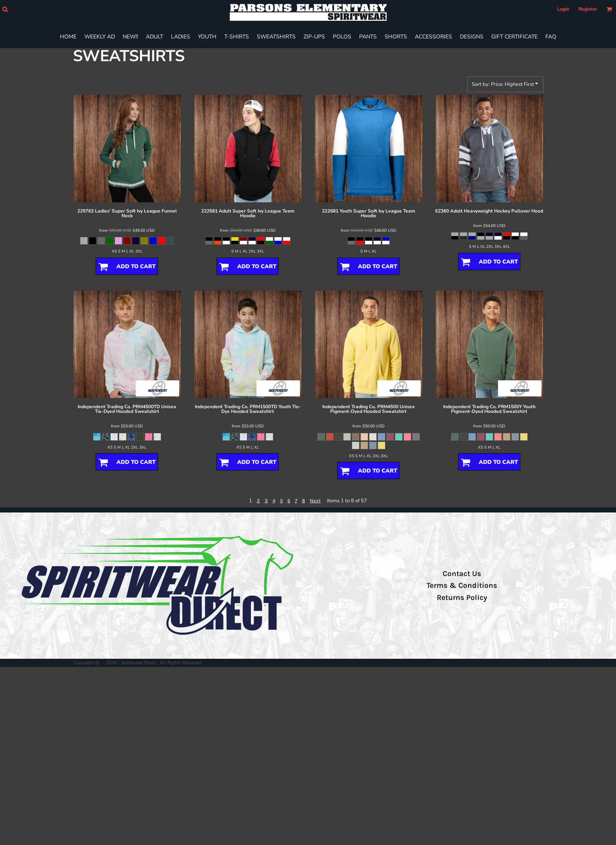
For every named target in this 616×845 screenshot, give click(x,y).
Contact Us (462, 574)
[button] (5, 9)
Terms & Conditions (462, 585)
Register (588, 9)
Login (563, 9)
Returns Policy (462, 598)
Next (315, 501)
